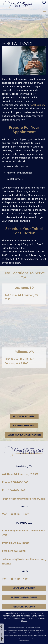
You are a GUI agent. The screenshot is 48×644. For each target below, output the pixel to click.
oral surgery (38, 105)
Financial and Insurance (19, 173)
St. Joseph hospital (24, 416)
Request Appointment (24, 602)
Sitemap (24, 621)
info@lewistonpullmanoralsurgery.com (24, 499)
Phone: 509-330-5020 (15, 543)
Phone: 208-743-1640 (15, 482)
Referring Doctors (24, 611)
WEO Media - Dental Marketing (33, 616)
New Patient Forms (17, 166)
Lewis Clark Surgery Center (24, 435)
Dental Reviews (15, 179)
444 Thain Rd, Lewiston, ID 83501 (21, 474)
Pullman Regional (24, 426)
